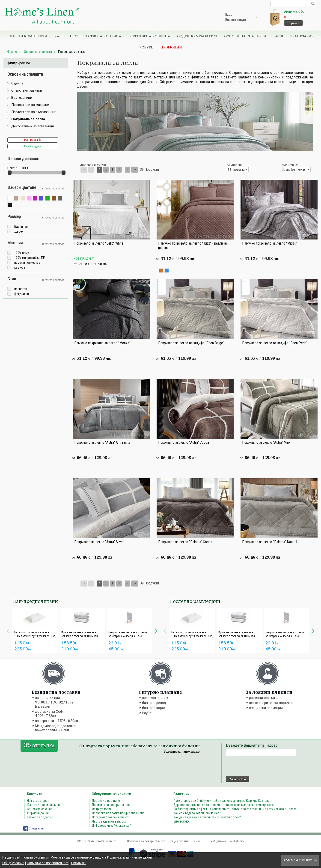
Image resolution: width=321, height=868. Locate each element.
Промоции (171, 47)
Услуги (146, 47)
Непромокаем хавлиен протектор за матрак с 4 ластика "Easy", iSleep (128, 636)
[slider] (10, 173)
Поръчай (293, 23)
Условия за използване (182, 751)
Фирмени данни (38, 813)
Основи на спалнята (245, 36)
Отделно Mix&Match (197, 36)
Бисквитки (79, 863)
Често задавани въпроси (109, 821)
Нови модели (33, 146)
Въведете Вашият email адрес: (252, 745)
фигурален (22, 294)
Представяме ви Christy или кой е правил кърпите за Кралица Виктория (222, 801)
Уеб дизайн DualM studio (227, 841)
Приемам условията (300, 860)
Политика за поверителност (48, 863)
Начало (12, 52)
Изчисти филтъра (53, 189)
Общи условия (13, 863)
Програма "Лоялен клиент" (110, 817)
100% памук (22, 253)
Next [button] (156, 630)
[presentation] (261, 766)
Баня (278, 36)
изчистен (21, 289)
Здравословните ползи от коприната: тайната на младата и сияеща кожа (224, 805)
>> (135, 170)
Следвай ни (34, 828)
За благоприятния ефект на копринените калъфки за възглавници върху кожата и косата (235, 809)
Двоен (19, 231)
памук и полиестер (27, 263)
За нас (196, 841)
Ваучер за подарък (40, 817)
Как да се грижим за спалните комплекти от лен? (207, 817)
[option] (35, 630)
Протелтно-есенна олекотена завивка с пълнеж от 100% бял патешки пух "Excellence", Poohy (80, 636)
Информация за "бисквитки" (111, 826)
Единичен (21, 227)
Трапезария (302, 36)
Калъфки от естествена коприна (88, 36)
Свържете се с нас (40, 809)
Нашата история (38, 801)
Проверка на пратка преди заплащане (118, 813)
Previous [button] (8, 630)
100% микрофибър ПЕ (30, 258)
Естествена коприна (149, 36)
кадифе (20, 267)
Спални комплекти (27, 36)
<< (84, 170)
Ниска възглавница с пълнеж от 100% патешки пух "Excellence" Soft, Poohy (35, 636)
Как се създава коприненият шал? (197, 813)
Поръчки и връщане (106, 801)
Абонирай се (238, 779)
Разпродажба (33, 140)
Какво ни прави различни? (45, 805)
